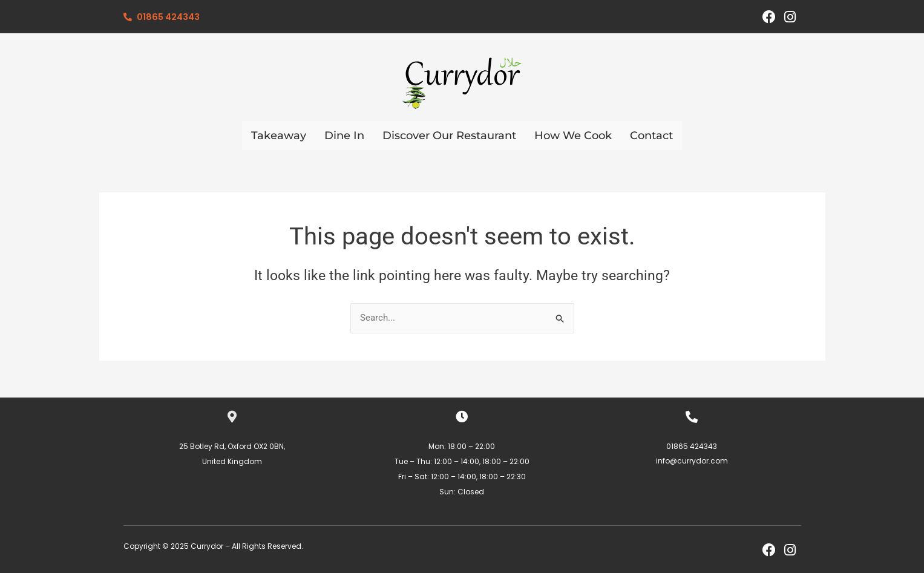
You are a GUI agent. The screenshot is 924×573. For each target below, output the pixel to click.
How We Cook (573, 136)
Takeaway (279, 136)
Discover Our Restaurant (449, 136)
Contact (651, 136)
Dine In (344, 136)
